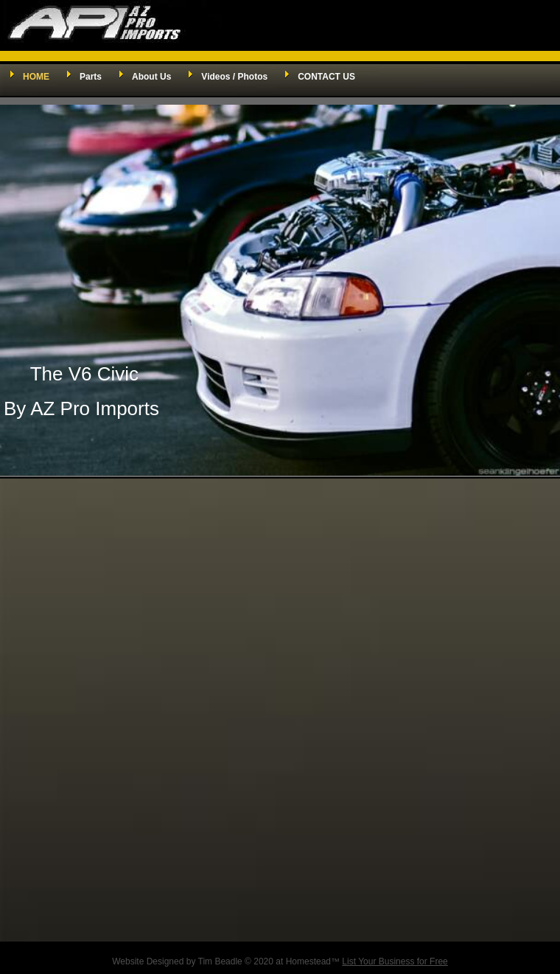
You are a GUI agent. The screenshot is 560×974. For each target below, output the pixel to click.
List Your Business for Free (395, 961)
